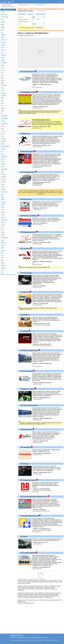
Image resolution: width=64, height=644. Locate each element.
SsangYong (4, 220)
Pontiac (3, 179)
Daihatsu (3, 55)
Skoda (3, 215)
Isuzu (2, 101)
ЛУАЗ (3, 263)
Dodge (3, 60)
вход (61, 2)
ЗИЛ (2, 260)
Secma (3, 212)
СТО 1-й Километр (26, 371)
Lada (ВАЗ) (4, 116)
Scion (3, 207)
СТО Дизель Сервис (27, 389)
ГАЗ (2, 255)
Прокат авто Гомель (23, 5)
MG (2, 151)
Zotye (3, 248)
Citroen (3, 45)
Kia (2, 113)
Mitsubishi (4, 156)
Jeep (2, 111)
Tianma (3, 233)
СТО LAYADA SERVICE (28, 553)
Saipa (3, 200)
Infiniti (3, 98)
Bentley (3, 22)
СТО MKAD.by (25, 315)
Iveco (2, 103)
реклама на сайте (14, 637)
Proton (3, 184)
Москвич (3, 268)
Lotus (3, 134)
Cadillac (3, 35)
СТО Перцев (24, 464)
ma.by (3, 2)
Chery (3, 37)
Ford (2, 75)
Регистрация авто (40, 5)
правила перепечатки (30, 637)
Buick (3, 30)
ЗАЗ (2, 258)
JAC (2, 106)
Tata (2, 227)
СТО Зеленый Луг (26, 430)
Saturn (3, 205)
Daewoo (3, 50)
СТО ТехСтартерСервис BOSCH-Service (34, 497)
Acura (3, 12)
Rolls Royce (4, 192)
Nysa (2, 167)
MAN (2, 136)
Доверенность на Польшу (7, 6)
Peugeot (3, 174)
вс (38, 19)
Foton (3, 78)
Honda (3, 91)
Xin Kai (3, 245)
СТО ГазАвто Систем (27, 72)
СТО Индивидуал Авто (28, 232)
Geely (3, 80)
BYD (2, 32)
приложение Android (40, 637)
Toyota (3, 235)
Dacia (3, 47)
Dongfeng (4, 63)
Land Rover (4, 123)
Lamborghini (4, 118)
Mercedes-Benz (5, 146)
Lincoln (3, 131)
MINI (2, 154)
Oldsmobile (4, 169)
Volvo (3, 240)
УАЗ (2, 273)
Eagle (3, 65)
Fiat (2, 73)
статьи (46, 637)
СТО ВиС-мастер (26, 199)
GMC (2, 83)
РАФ (2, 271)
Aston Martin (4, 17)
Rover (3, 194)
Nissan (3, 162)
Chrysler (3, 42)
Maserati (3, 139)
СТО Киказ (24, 537)
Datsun (3, 58)
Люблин (3, 266)
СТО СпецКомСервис (27, 172)
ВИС (2, 253)
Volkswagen (4, 238)
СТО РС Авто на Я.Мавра (29, 216)
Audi (2, 20)
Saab (2, 197)
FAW (2, 68)
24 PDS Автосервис (27, 152)
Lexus (3, 126)
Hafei (2, 88)
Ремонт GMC (22, 14)
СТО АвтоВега (25, 249)
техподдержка (21, 637)
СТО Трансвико (25, 447)
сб (34, 19)
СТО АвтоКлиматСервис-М (29, 516)
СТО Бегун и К (25, 134)
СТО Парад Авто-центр (28, 480)
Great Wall (4, 85)
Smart (3, 217)
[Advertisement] (32, 618)
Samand (3, 202)
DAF (2, 52)
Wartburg (4, 243)
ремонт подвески (41, 14)
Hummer (3, 93)
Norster (3, 164)
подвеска (31, 14)
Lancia (3, 121)
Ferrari (3, 70)
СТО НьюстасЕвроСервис (29, 351)
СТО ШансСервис (26, 273)
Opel (2, 172)
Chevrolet (4, 40)
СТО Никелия (25, 292)
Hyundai (3, 96)
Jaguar (3, 108)
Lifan (2, 129)
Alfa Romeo (4, 14)
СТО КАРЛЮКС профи (28, 92)
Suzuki (3, 225)
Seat (2, 210)
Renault (3, 189)
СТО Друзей (24, 331)
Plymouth (4, 177)
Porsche (3, 182)
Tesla (2, 230)
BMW (3, 25)
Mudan (3, 159)
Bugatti (3, 27)
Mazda (3, 144)
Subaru (3, 222)
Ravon (3, 187)
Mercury (3, 149)
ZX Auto (3, 250)
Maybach (4, 141)
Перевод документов (6, 5)
